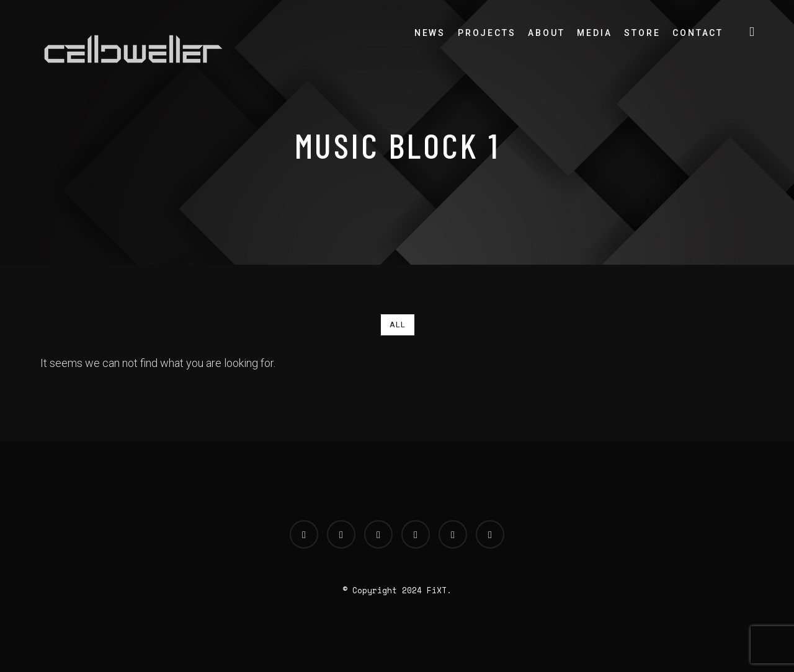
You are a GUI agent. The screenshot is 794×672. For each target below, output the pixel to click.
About (546, 33)
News (430, 33)
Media (594, 33)
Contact (698, 33)
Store (642, 33)
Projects (487, 33)
